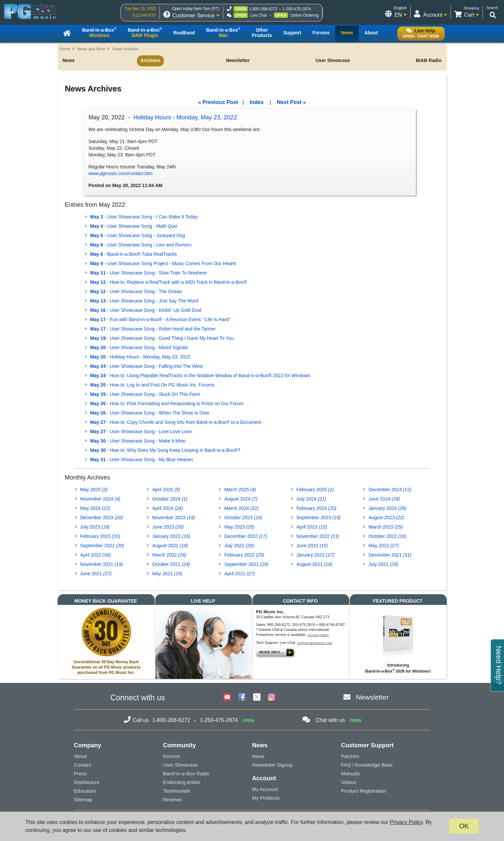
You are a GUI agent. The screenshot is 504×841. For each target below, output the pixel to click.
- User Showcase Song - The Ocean (136, 291)
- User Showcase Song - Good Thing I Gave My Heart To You (162, 338)
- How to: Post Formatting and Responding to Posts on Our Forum (167, 403)
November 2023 (174, 518)
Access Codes (318, 635)
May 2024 (95, 508)
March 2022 (169, 555)
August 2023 (386, 518)
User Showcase (333, 60)
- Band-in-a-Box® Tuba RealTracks (134, 254)
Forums (171, 756)
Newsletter (238, 60)
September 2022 (102, 546)
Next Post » (291, 102)
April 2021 (240, 574)
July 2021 (383, 564)
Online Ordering (304, 15)
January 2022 (315, 555)
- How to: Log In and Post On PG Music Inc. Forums (153, 385)
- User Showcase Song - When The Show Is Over (150, 413)
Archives (150, 60)
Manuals (351, 773)
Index (257, 102)
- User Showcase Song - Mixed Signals (139, 347)
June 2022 (312, 546)
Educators (85, 791)
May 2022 (383, 546)
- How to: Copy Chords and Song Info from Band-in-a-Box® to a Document (176, 422)
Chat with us (330, 720)
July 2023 (95, 527)
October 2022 (387, 536)
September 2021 (246, 564)
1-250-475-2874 (297, 9)
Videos (349, 782)
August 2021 (314, 564)
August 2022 (170, 546)
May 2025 (94, 490)
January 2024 (387, 508)
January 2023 (171, 536)
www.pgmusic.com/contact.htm (121, 173)
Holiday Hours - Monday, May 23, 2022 (185, 117)
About (80, 756)
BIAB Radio (429, 60)
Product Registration (364, 791)
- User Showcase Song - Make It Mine (138, 441)
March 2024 (241, 508)
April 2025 (166, 490)
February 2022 (244, 555)
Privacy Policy (406, 822)
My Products (266, 798)
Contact (83, 765)
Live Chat (258, 15)
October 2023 (243, 518)
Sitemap (83, 799)
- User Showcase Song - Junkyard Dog (138, 235)
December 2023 (102, 518)
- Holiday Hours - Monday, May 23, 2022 (140, 357)
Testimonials (177, 791)
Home (65, 49)
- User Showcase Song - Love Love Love (141, 432)
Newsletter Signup (272, 765)
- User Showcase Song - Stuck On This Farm (145, 394)
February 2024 (316, 508)
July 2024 (311, 499)
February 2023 (100, 536)
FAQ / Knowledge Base (367, 765)
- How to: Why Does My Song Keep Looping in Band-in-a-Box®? (165, 450)
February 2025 (315, 490)
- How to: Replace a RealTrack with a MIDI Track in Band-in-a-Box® (169, 282)
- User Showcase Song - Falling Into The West (147, 366)
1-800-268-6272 (263, 9)
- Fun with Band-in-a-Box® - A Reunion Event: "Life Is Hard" (160, 319)
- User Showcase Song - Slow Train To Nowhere (149, 273)
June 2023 (168, 527)
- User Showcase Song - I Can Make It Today (144, 217)
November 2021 (102, 564)
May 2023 (239, 527)
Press (80, 773)
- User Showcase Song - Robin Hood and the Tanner (153, 329)
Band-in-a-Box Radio (186, 773)
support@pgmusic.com (315, 643)
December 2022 (246, 536)
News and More (91, 49)
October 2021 (171, 564)
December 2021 (390, 555)
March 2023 (386, 527)
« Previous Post (218, 102)
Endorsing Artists (182, 782)
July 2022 (239, 546)
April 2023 (312, 527)
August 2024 (241, 499)
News (69, 60)
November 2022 (318, 536)
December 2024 (390, 490)
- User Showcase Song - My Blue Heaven (142, 460)
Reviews (172, 799)
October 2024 (170, 499)
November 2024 (100, 499)
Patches (350, 756)
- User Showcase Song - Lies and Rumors (141, 245)
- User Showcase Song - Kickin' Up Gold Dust (146, 310)
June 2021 (96, 574)
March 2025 (240, 490)
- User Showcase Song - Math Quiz (134, 226)
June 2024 (384, 499)
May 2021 (167, 574)
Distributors (87, 782)
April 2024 (168, 508)
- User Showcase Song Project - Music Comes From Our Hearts (164, 263)
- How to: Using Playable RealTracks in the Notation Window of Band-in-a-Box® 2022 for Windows (200, 375)
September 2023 (318, 518)
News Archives (125, 49)
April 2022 (96, 555)
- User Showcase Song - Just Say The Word (144, 301)
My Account (265, 789)
